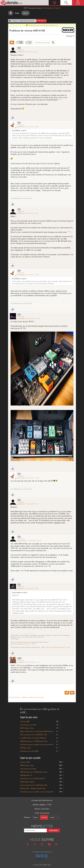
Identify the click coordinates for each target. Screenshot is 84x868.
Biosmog (21, 127)
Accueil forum (15, 697)
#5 (19, 314)
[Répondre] (12, 43)
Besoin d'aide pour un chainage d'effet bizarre (37, 731)
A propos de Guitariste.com (42, 800)
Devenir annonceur (42, 809)
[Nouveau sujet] (67, 693)
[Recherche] (66, 3)
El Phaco (20, 588)
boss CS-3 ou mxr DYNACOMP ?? (33, 779)
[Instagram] (42, 845)
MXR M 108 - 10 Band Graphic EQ (33, 788)
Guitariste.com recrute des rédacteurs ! (42, 25)
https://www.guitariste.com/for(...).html (58, 647)
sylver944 (21, 318)
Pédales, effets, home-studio (33, 697)
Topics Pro (25, 13)
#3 (19, 209)
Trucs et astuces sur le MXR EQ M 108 (34, 735)
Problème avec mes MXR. (29, 751)
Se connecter (48, 8)
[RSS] (56, 845)
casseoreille (22, 541)
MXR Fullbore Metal (27, 782)
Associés (69, 36)
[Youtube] (49, 845)
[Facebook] (28, 845)
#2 (19, 123)
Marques (17, 13)
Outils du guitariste (42, 813)
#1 (19, 48)
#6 (19, 474)
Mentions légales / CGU (42, 805)
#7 (19, 500)
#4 (19, 271)
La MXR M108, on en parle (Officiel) (33, 738)
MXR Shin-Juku (25, 748)
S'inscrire (57, 8)
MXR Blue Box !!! (26, 775)
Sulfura (20, 52)
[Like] (13, 117)
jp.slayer (21, 504)
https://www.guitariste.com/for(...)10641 (23, 644)
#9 (19, 585)
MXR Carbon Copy (27, 728)
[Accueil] (9, 21)
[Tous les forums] (11, 13)
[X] (35, 845)
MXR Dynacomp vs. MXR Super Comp (34, 741)
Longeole (21, 662)
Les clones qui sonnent (28, 725)
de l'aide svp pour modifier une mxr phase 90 (37, 745)
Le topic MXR (25, 721)
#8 (19, 537)
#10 (20, 658)
